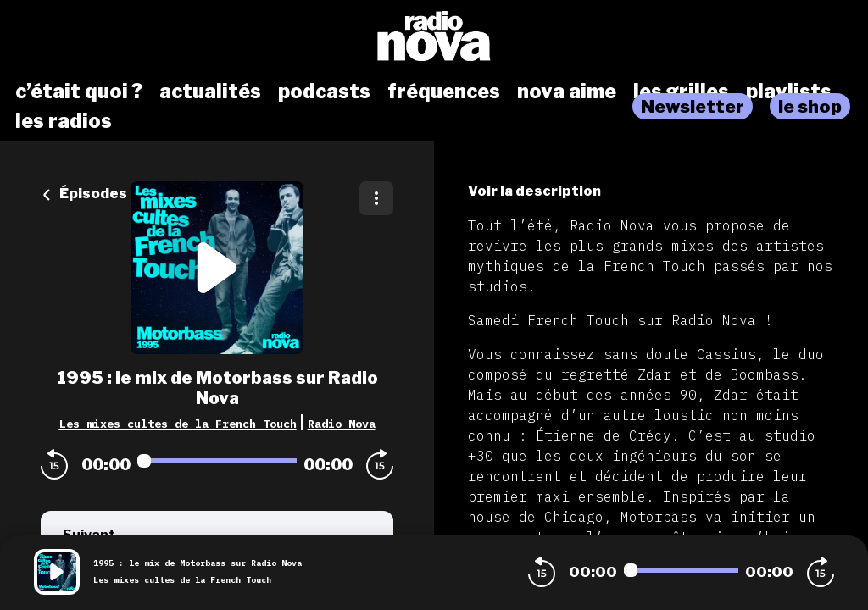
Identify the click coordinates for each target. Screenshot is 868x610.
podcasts (324, 91)
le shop (810, 106)
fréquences (444, 91)
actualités (210, 91)
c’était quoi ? (79, 91)
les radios (64, 121)
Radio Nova (342, 424)
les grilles (681, 91)
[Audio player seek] (217, 461)
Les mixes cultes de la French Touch (178, 424)
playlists (789, 91)
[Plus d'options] (376, 198)
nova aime (567, 91)
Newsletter (693, 106)
